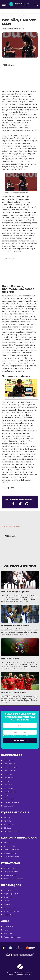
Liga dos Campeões (12, 802)
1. (18, 11)
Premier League (10, 767)
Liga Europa (9, 806)
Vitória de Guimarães (12, 832)
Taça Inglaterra (10, 771)
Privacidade (8, 897)
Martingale (8, 933)
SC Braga (8, 828)
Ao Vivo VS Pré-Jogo (12, 868)
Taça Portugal (9, 764)
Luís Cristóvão (18, 29)
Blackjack (8, 904)
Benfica (7, 817)
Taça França (9, 799)
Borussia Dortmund (11, 850)
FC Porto (7, 821)
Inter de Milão (9, 846)
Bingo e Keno (9, 908)
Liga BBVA (8, 774)
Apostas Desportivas (25, 973)
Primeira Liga (9, 760)
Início (4, 16)
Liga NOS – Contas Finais (13, 692)
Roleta (6, 901)
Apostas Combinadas (12, 937)
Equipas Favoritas (11, 872)
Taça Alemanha (10, 792)
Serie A (7, 781)
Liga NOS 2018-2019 (10, 659)
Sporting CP (9, 825)
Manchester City (10, 853)
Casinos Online (10, 915)
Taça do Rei (8, 778)
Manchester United (12, 857)
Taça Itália (8, 785)
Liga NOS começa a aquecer (15, 592)
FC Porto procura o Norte (15, 625)
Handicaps (8, 930)
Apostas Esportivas (11, 911)
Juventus (7, 843)
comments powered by (10, 526)
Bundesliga (8, 788)
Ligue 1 (7, 795)
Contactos (8, 890)
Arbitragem (8, 926)
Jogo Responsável (11, 894)
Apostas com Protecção (13, 879)
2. (22, 11)
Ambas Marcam (10, 875)
